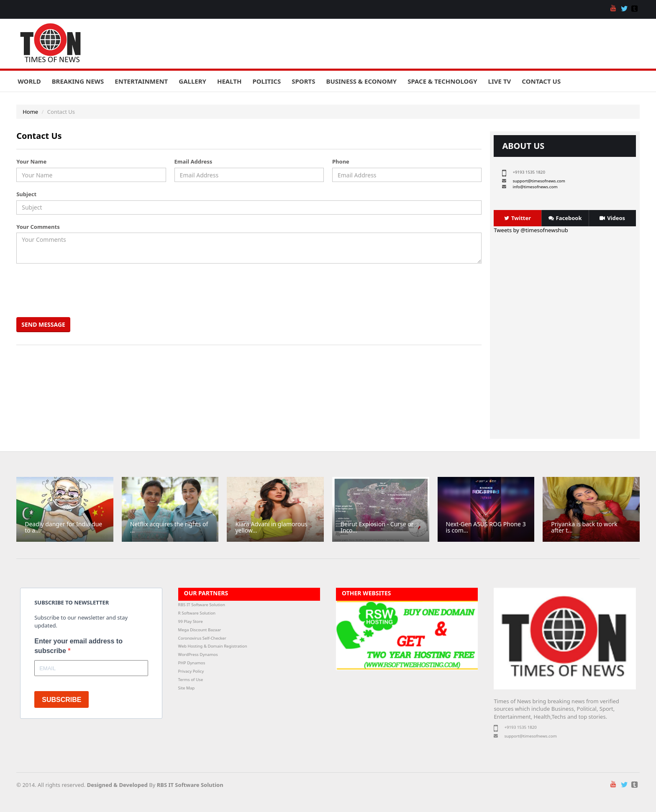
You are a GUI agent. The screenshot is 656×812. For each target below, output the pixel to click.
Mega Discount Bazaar (200, 630)
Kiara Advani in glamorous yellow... (271, 527)
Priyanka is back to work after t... (584, 527)
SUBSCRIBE (61, 700)
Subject (26, 194)
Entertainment (141, 81)
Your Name (31, 161)
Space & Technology (442, 81)
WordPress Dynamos (198, 654)
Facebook (565, 218)
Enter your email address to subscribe (78, 646)
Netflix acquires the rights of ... (169, 527)
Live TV (500, 81)
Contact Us (541, 81)
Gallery (192, 81)
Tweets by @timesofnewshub (531, 230)
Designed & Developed (117, 785)
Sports (303, 81)
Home (30, 112)
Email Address (193, 161)
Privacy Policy (191, 671)
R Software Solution (197, 613)
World (29, 81)
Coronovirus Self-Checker (202, 638)
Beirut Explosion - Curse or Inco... (377, 527)
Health (229, 81)
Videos (612, 218)
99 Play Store (191, 621)
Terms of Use (191, 680)
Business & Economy (361, 81)
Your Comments (38, 227)
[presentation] (82, 290)
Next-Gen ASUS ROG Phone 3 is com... (486, 527)
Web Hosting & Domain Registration (213, 646)
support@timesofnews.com (539, 181)
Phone (341, 161)
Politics (266, 81)
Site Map (187, 688)
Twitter (518, 218)
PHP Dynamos (192, 663)
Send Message (43, 324)
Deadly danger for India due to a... (63, 527)
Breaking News (78, 81)
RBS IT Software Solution (202, 605)
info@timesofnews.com (535, 187)
